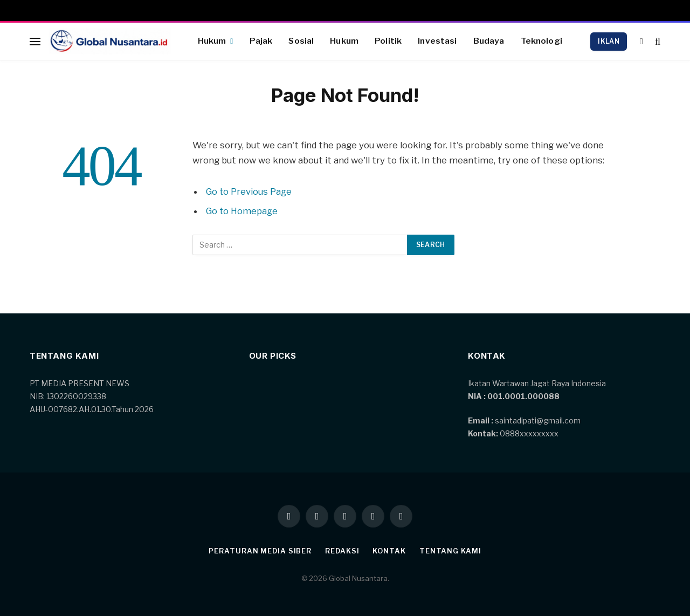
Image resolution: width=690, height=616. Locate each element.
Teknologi (541, 41)
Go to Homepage (242, 211)
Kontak (389, 551)
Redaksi (342, 551)
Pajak (261, 41)
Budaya (489, 41)
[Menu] (35, 41)
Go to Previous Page (249, 191)
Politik (388, 41)
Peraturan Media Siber (260, 551)
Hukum (212, 41)
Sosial (301, 41)
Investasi (437, 41)
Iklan (609, 41)
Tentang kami (450, 551)
